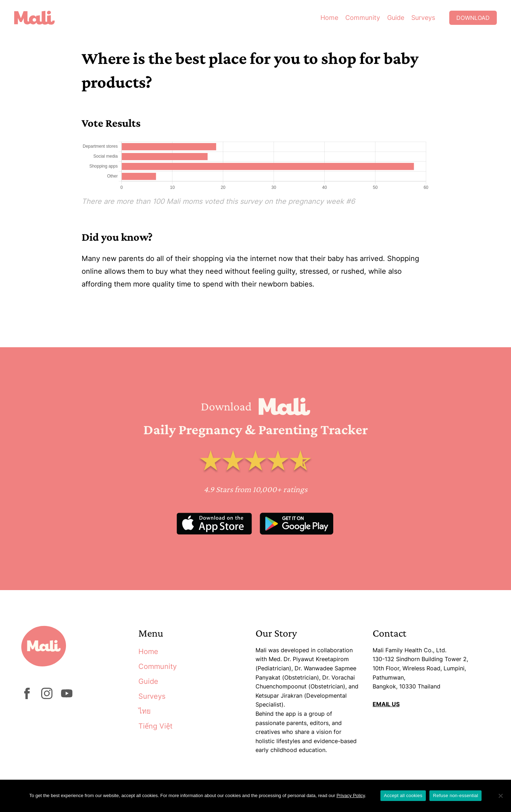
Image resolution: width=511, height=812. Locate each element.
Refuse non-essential (455, 795)
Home (329, 18)
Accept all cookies (403, 795)
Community (363, 18)
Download (473, 18)
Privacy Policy (351, 795)
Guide (396, 18)
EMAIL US (386, 704)
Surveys (423, 18)
